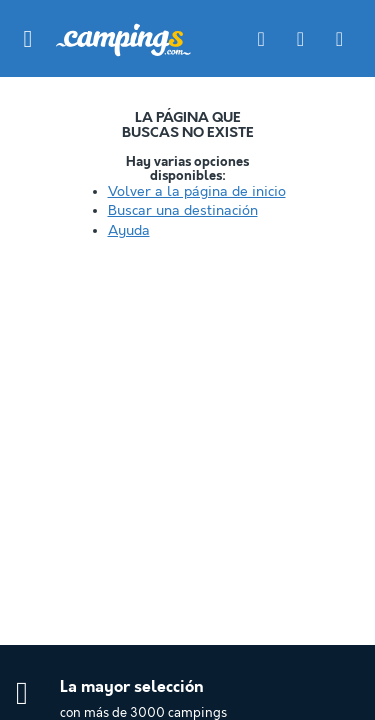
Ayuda (129, 231)
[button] (28, 39)
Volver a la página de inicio (197, 192)
